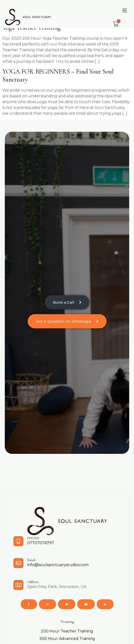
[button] (125, 10)
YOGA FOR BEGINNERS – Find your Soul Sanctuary (58, 75)
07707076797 (41, 543)
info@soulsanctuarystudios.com (58, 565)
